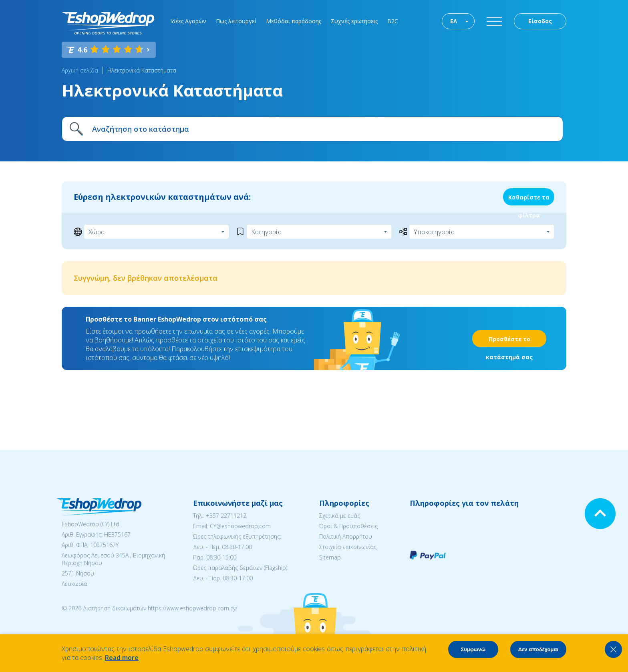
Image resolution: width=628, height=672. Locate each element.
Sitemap (330, 557)
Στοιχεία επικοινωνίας (348, 547)
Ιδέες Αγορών (188, 21)
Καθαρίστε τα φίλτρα (529, 199)
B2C (393, 21)
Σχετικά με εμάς (340, 516)
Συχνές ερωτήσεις (354, 21)
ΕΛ (454, 21)
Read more (122, 658)
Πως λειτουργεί (236, 21)
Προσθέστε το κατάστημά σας (509, 341)
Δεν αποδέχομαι (538, 649)
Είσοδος (540, 21)
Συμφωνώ (473, 649)
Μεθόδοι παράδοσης (294, 21)
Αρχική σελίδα (80, 70)
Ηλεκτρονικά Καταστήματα (142, 70)
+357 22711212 (226, 516)
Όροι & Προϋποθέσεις (348, 526)
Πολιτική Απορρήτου (346, 536)
